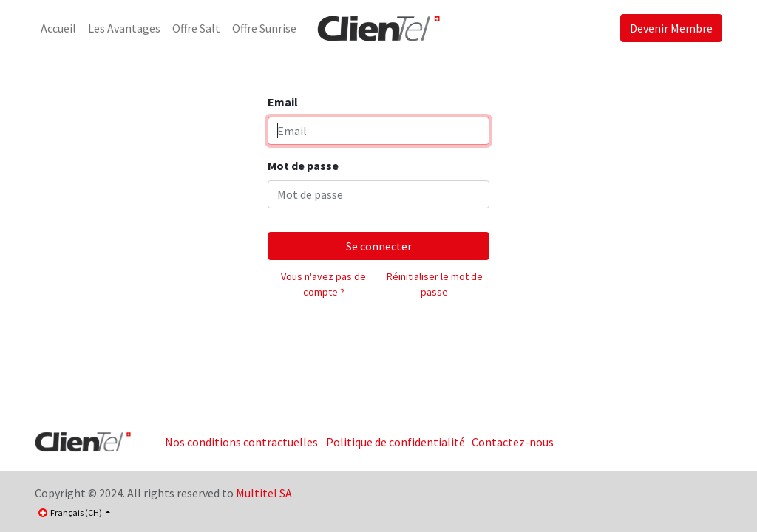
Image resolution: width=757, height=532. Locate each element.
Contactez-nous (513, 442)
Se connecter (379, 246)
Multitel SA (264, 493)
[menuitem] (58, 28)
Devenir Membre (671, 28)
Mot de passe (303, 166)
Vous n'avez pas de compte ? (323, 284)
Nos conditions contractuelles (241, 442)
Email (283, 102)
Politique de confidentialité (396, 442)
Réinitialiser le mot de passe (435, 284)
